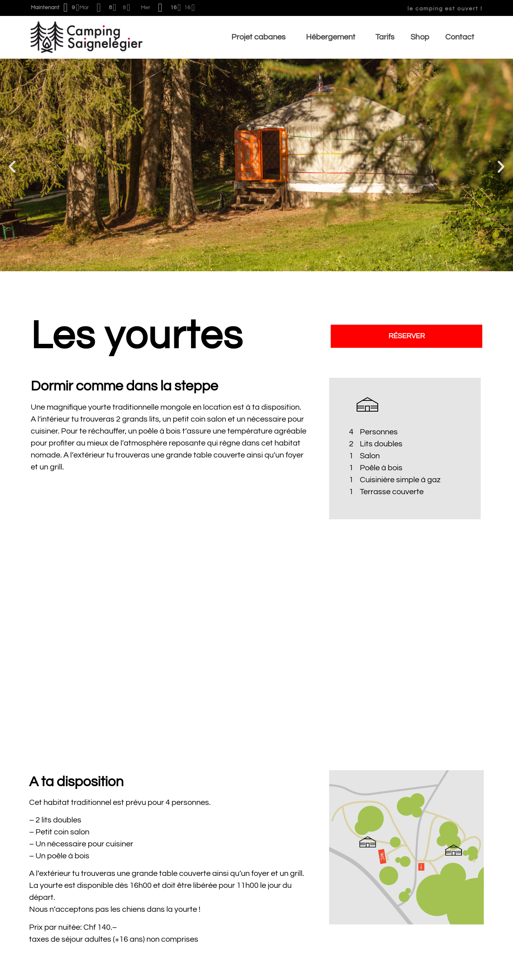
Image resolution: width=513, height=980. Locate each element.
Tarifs (385, 37)
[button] (12, 167)
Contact (460, 37)
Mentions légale (455, 968)
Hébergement (333, 37)
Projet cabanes (261, 37)
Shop (420, 37)
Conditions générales (68, 968)
